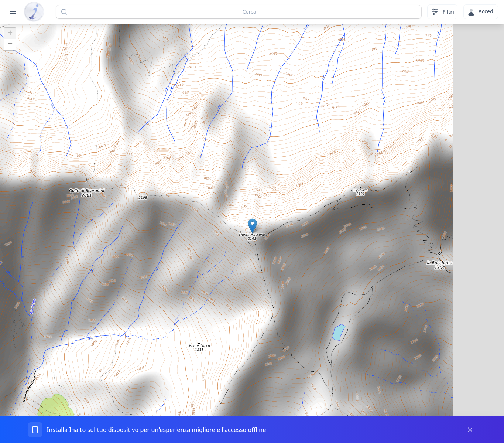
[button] (252, 226)
